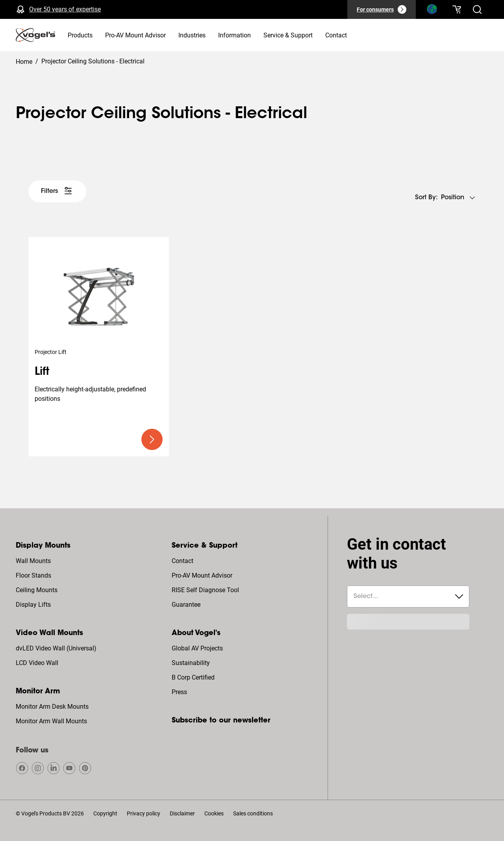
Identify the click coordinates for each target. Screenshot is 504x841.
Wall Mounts (33, 561)
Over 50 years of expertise (65, 9)
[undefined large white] (57, 191)
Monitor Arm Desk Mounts (52, 707)
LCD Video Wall (37, 663)
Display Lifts (33, 605)
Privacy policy (144, 813)
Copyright (105, 813)
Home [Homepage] (24, 62)
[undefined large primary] (152, 439)
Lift (42, 372)
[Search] (432, 11)
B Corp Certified (193, 677)
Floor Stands (33, 575)
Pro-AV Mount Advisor (202, 575)
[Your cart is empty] (457, 9)
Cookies (214, 813)
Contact (183, 561)
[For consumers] (382, 9)
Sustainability (191, 663)
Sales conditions (253, 813)
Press (179, 692)
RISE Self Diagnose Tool (205, 590)
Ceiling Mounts (37, 590)
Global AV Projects (197, 648)
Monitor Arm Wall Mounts (51, 721)
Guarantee (186, 605)
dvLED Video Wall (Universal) (56, 648)
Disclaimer (182, 813)
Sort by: (426, 198)
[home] (35, 35)
